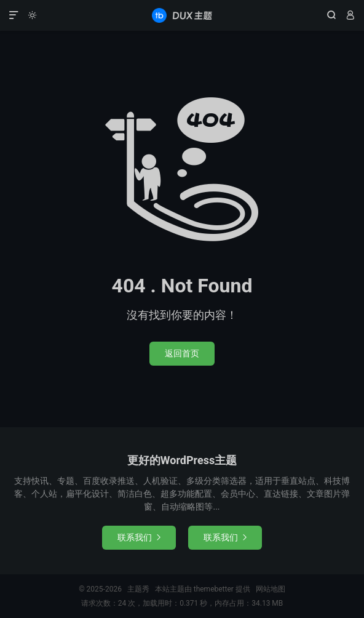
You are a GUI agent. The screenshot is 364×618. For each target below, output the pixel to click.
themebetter (214, 589)
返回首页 (182, 353)
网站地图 (271, 589)
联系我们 (139, 537)
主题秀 (182, 15)
